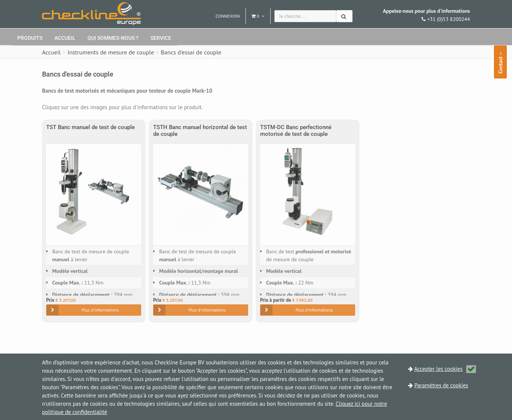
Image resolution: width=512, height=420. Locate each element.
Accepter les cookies (445, 369)
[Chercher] (344, 16)
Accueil (65, 38)
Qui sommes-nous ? (113, 38)
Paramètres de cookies (441, 385)
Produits (30, 38)
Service (161, 38)
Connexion (228, 16)
